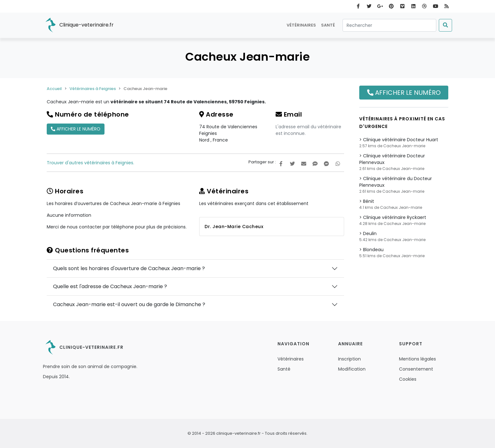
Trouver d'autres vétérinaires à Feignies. (90, 163)
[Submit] (445, 25)
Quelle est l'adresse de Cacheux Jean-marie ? (110, 286)
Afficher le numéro (76, 129)
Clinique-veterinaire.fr (78, 25)
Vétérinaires (301, 25)
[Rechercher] (389, 25)
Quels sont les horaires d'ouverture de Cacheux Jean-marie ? (129, 268)
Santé (328, 25)
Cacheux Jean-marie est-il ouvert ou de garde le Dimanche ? (129, 304)
